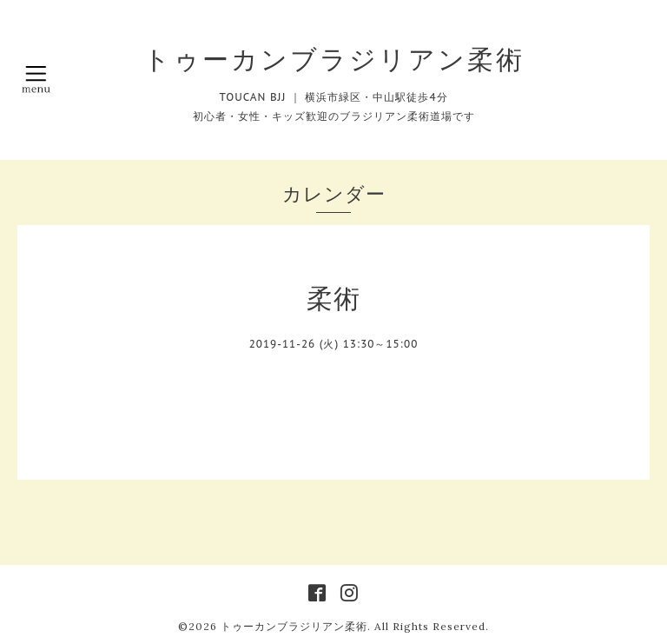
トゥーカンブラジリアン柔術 (334, 59)
